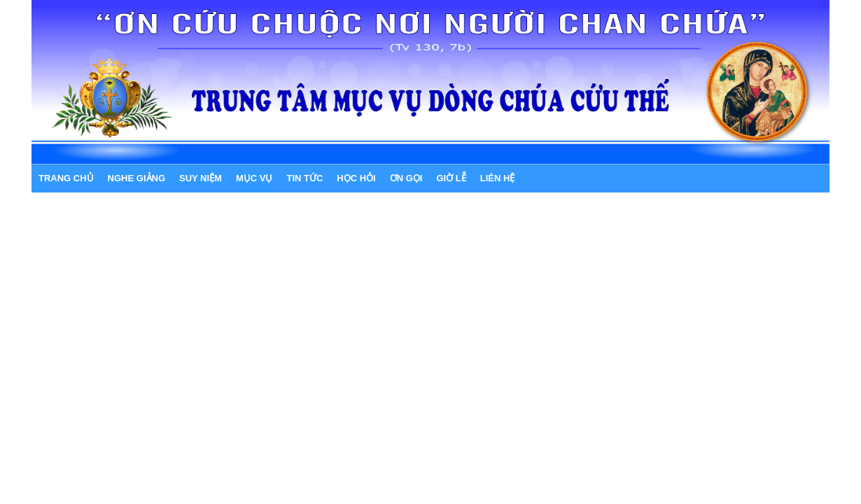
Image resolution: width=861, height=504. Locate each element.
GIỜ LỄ (451, 178)
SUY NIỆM (201, 178)
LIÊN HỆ (498, 178)
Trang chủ (66, 178)
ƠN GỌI (406, 178)
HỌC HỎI (356, 178)
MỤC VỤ (254, 178)
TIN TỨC (304, 178)
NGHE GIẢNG (136, 178)
